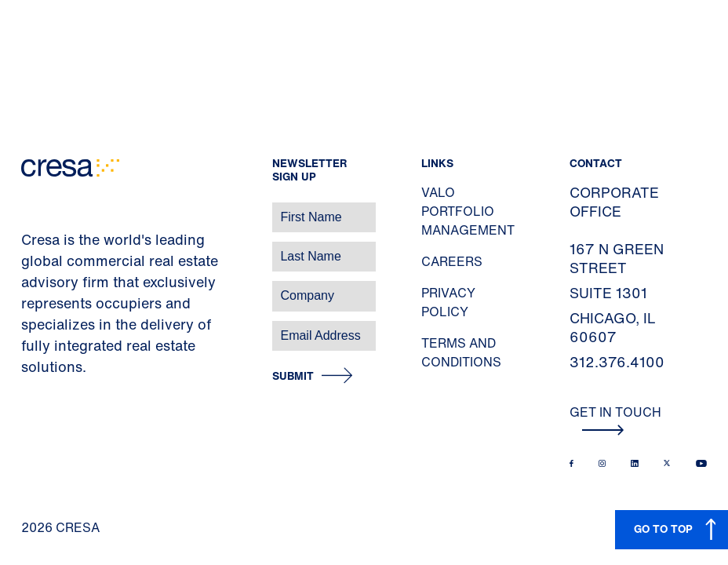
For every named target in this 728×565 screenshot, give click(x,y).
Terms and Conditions (461, 352)
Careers (452, 261)
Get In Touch (615, 419)
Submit (293, 376)
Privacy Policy (448, 302)
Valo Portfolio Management (468, 211)
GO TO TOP (663, 529)
